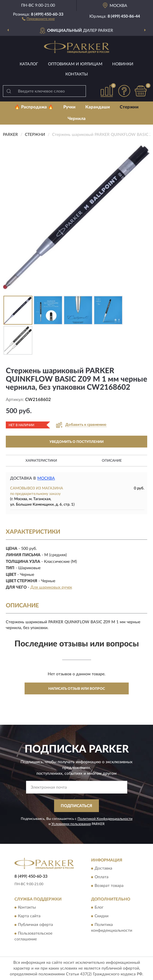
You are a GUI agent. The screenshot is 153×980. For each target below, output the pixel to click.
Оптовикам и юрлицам (75, 64)
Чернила (77, 119)
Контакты (77, 74)
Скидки (102, 916)
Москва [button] (46, 478)
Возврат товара (109, 886)
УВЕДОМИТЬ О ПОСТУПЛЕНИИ (76, 442)
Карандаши (98, 107)
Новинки (123, 64)
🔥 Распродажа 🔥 (34, 107)
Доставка (103, 869)
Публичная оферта (35, 925)
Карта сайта (29, 916)
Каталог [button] (29, 64)
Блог (99, 908)
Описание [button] (112, 461)
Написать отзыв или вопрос (77, 689)
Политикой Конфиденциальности (105, 819)
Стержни (129, 107)
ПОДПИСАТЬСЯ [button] (76, 806)
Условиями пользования (71, 824)
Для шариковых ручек (51, 587)
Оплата (102, 877)
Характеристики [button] (41, 461)
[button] (38, 19)
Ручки (69, 107)
